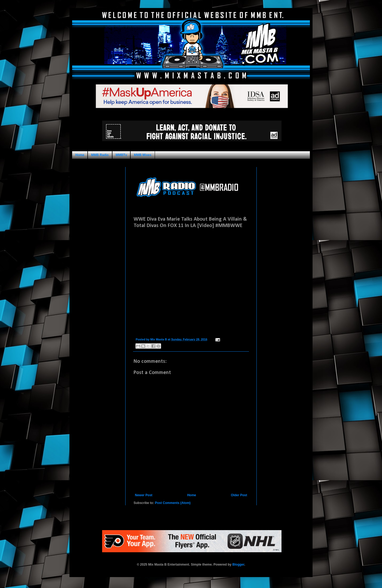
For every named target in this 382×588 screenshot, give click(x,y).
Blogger (238, 565)
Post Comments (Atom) (173, 503)
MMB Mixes (143, 155)
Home (80, 155)
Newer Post (144, 495)
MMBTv (121, 155)
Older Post (239, 495)
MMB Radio (100, 155)
